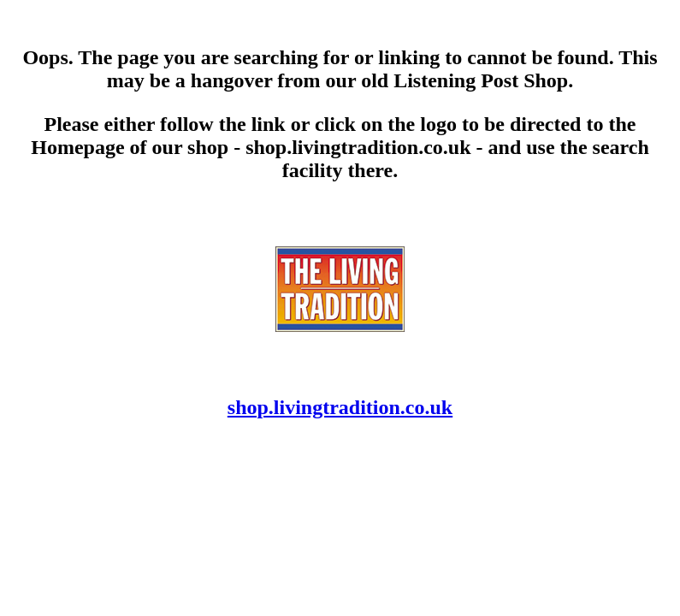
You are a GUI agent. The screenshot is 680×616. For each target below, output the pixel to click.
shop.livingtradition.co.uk (340, 407)
